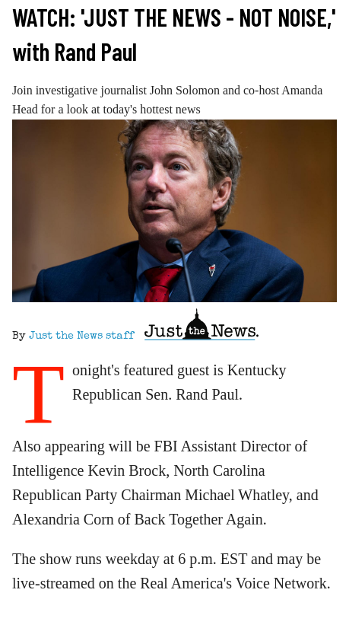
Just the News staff (81, 336)
